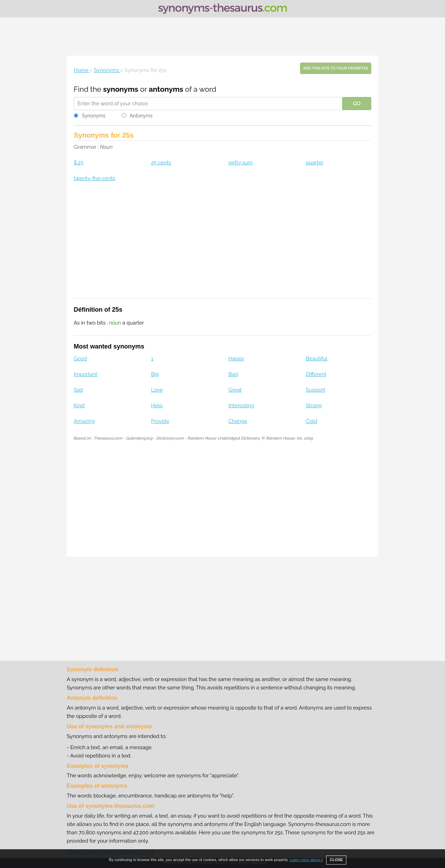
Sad (78, 390)
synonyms (121, 89)
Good (80, 359)
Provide (160, 421)
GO (357, 104)
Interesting (241, 406)
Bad (233, 374)
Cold (312, 421)
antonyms (166, 89)
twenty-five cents (95, 178)
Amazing (84, 421)
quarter (315, 163)
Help (157, 406)
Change (238, 421)
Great (235, 390)
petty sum (241, 163)
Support (316, 390)
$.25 (79, 163)
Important (86, 374)
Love (157, 390)
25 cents (161, 163)
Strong (314, 406)
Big (155, 374)
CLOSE (336, 860)
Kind (79, 406)
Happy (236, 359)
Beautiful (317, 359)
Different (316, 374)
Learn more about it (306, 860)
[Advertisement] (222, 36)
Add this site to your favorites (336, 68)
